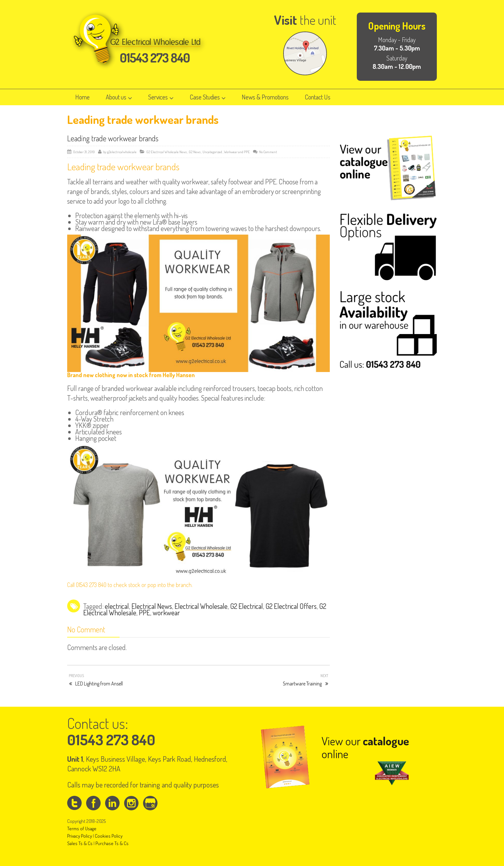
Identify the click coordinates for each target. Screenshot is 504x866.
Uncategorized (212, 152)
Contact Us (318, 97)
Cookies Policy (109, 836)
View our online (365, 747)
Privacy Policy (80, 836)
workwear (166, 612)
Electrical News (152, 606)
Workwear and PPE (237, 152)
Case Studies (208, 97)
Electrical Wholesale (201, 606)
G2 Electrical (247, 606)
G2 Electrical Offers (291, 606)
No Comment (268, 152)
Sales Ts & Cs (80, 843)
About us (119, 97)
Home (82, 97)
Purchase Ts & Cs (112, 843)
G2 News (195, 152)
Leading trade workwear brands (113, 138)
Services (161, 97)
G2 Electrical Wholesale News (166, 152)
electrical (117, 606)
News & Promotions (265, 97)
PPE (144, 612)
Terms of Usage (82, 829)
